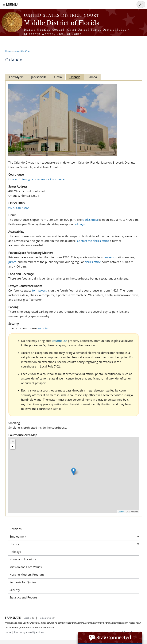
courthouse (60, 341)
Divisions (15, 529)
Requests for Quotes (23, 582)
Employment (18, 536)
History (14, 544)
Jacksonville (40, 77)
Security (15, 590)
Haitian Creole (47, 618)
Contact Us (136, 632)
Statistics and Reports (23, 597)
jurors (12, 262)
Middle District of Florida (62, 23)
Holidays (15, 552)
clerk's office (90, 220)
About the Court (23, 51)
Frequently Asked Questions (29, 632)
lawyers (109, 257)
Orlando (77, 77)
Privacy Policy (120, 632)
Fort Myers (16, 77)
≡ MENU (10, 4)
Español (29, 618)
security (43, 328)
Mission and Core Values (26, 567)
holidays (79, 224)
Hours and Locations (23, 559)
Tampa (95, 77)
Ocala (59, 77)
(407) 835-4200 (19, 208)
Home (9, 51)
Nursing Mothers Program (27, 574)
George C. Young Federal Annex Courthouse (37, 179)
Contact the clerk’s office (93, 241)
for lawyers (39, 290)
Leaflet (121, 512)
